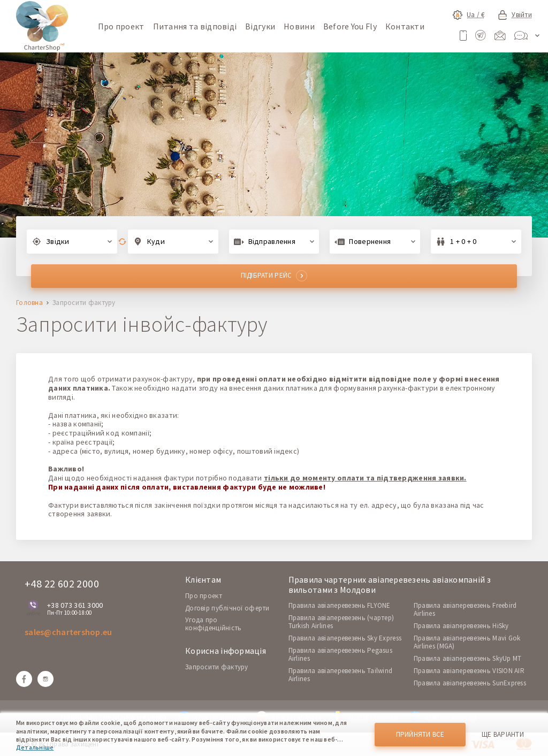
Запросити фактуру (217, 667)
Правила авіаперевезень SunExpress (470, 683)
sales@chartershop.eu (68, 632)
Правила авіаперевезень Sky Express (345, 638)
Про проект (121, 26)
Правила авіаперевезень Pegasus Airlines (340, 654)
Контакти (405, 26)
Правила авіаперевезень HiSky (461, 626)
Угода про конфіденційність (213, 624)
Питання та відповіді (195, 26)
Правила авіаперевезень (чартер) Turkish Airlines (341, 622)
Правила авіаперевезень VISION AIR (469, 671)
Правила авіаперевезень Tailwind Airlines (341, 675)
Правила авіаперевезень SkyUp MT (468, 658)
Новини (299, 26)
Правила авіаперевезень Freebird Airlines (465, 609)
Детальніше (35, 747)
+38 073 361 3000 (75, 605)
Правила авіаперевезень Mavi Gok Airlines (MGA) (467, 642)
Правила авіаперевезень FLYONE (340, 605)
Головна (29, 303)
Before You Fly (350, 26)
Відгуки (260, 26)
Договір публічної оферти (227, 608)
